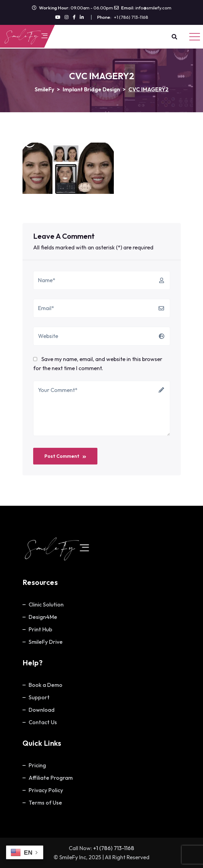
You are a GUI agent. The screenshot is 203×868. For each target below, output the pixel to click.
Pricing (37, 765)
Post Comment (65, 456)
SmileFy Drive (46, 642)
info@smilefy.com (153, 8)
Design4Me (43, 617)
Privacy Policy (46, 790)
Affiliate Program (51, 778)
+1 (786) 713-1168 (131, 17)
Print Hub (40, 629)
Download (42, 710)
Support (39, 697)
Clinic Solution (46, 605)
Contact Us (43, 722)
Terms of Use (45, 803)
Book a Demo (45, 685)
